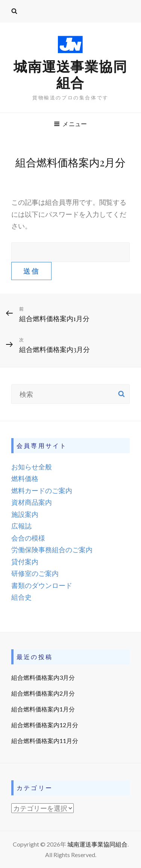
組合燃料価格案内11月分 (45, 741)
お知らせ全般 (32, 467)
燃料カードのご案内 (42, 490)
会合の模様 (28, 538)
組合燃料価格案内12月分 (45, 725)
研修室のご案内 (35, 573)
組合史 (21, 597)
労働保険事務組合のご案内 (52, 550)
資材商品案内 (32, 502)
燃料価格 (25, 478)
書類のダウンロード (42, 585)
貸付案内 (25, 562)
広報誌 (21, 526)
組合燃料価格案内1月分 (43, 709)
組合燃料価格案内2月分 (43, 693)
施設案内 (25, 514)
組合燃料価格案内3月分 (43, 677)
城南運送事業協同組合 (70, 74)
